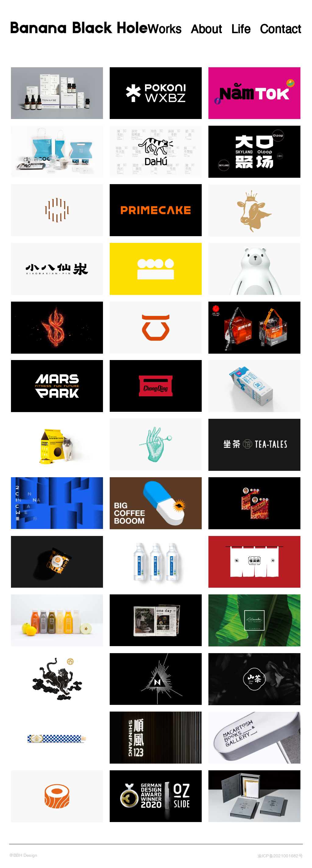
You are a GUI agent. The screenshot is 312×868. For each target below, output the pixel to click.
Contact (281, 30)
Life (241, 30)
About (206, 30)
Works (165, 30)
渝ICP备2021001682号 (280, 856)
